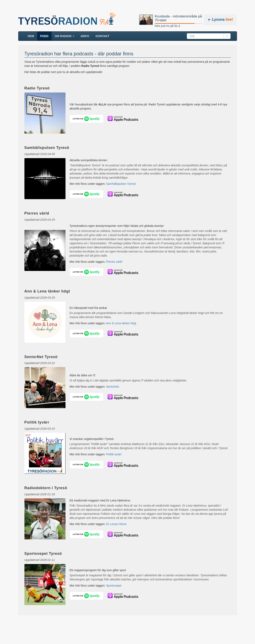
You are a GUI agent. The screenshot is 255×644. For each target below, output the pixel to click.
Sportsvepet (114, 586)
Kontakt (102, 36)
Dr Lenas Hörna (116, 524)
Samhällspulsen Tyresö (121, 184)
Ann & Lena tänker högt (121, 323)
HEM (32, 36)
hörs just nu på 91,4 (167, 26)
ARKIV (85, 36)
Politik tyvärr (114, 454)
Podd (44, 36)
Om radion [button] (64, 36)
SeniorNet (113, 387)
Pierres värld (114, 262)
